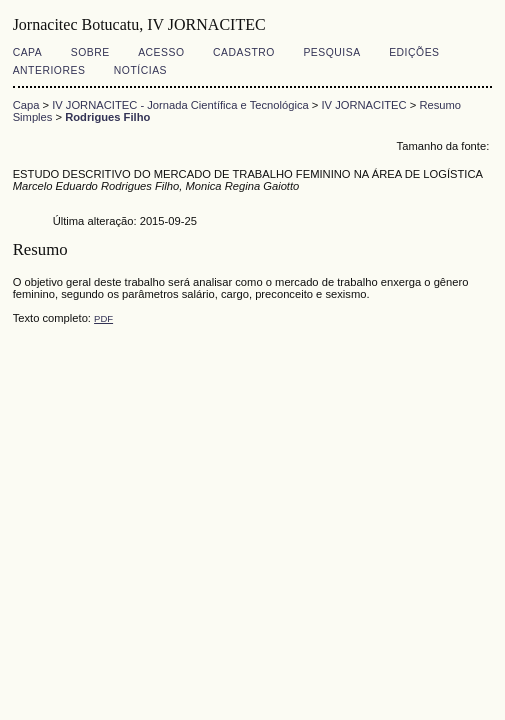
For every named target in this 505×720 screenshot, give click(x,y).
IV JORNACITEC (363, 105)
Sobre (90, 52)
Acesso (161, 52)
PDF (103, 318)
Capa (28, 52)
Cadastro (244, 52)
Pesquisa (331, 52)
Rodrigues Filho (107, 117)
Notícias (140, 70)
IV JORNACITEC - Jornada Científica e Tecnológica (180, 105)
